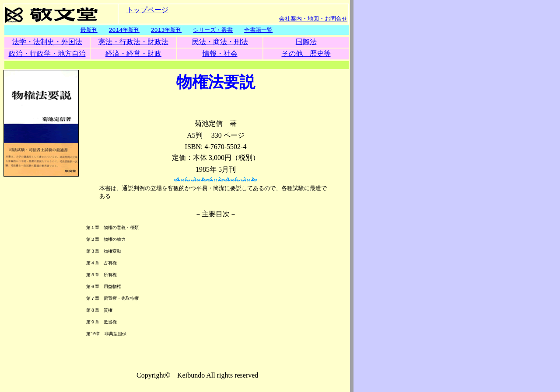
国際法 (306, 42)
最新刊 (89, 30)
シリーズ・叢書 (213, 30)
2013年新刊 (166, 30)
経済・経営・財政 (133, 54)
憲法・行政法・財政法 (133, 42)
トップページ (147, 9)
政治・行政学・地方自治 (47, 54)
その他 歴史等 (306, 54)
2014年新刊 (124, 30)
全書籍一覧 (258, 30)
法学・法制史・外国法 (47, 42)
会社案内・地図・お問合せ (313, 18)
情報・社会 (220, 54)
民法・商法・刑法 (220, 42)
